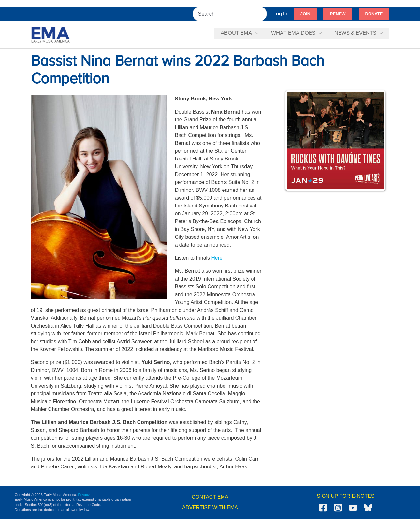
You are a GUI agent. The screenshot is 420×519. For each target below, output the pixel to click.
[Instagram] (338, 508)
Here (217, 258)
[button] (305, 14)
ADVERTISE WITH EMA (210, 507)
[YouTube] (353, 508)
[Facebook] (323, 508)
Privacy (84, 495)
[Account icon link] (280, 14)
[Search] (262, 14)
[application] (259, 33)
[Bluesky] (368, 508)
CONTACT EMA (210, 497)
